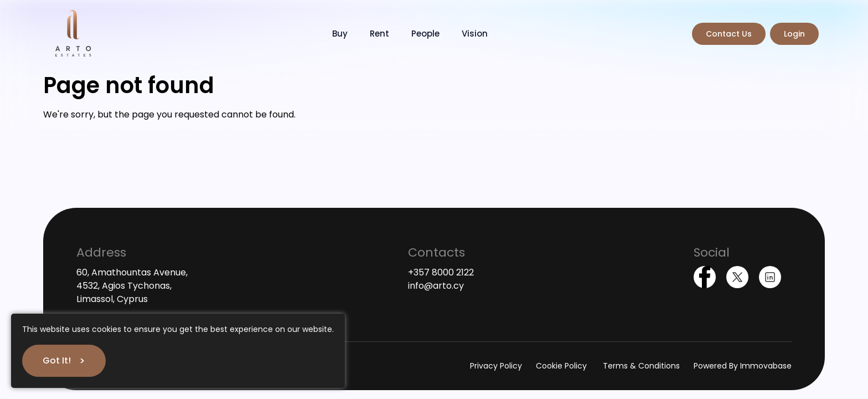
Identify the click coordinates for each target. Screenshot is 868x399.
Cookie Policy (562, 366)
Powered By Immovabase (743, 366)
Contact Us (729, 34)
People (425, 34)
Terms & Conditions (641, 366)
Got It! (57, 360)
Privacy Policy (496, 366)
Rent (379, 34)
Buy (340, 34)
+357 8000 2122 (441, 272)
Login (794, 34)
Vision (475, 34)
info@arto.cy (436, 286)
